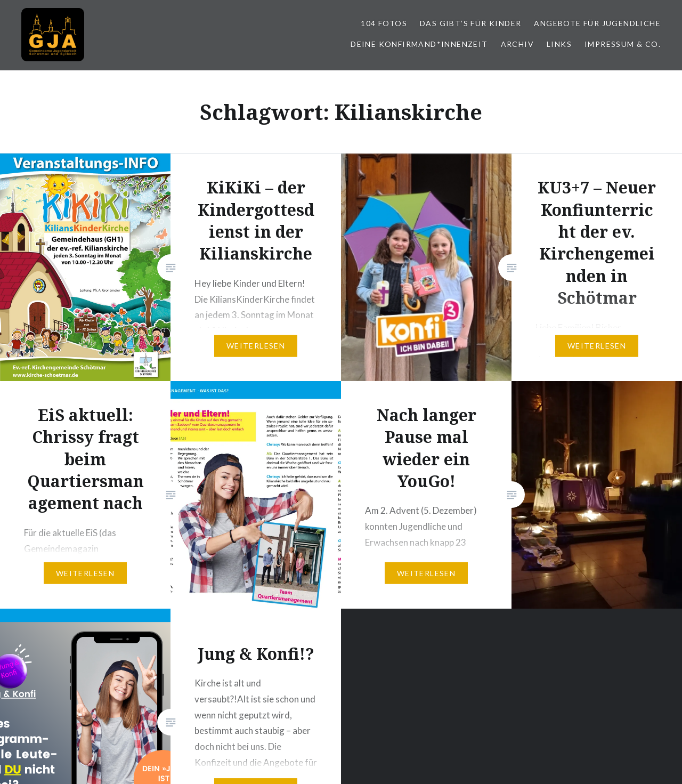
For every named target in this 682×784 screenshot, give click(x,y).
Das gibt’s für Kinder (470, 23)
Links (559, 44)
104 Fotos (384, 23)
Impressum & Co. (623, 44)
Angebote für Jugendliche (597, 23)
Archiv (517, 44)
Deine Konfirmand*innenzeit (419, 44)
